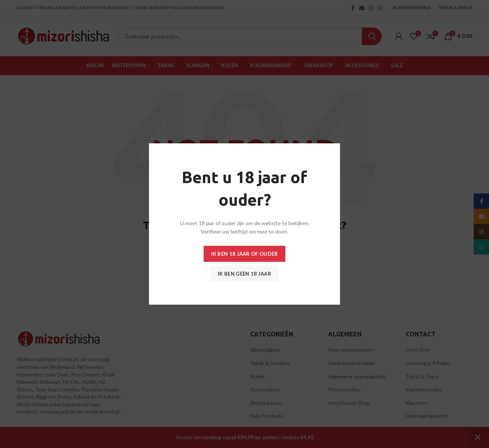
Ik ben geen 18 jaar (244, 274)
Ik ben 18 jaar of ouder (245, 254)
